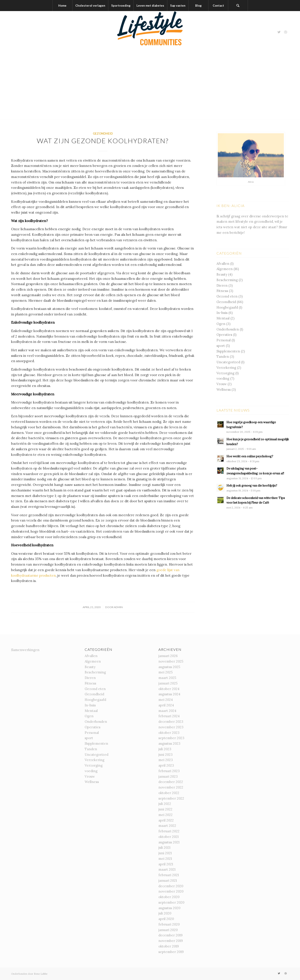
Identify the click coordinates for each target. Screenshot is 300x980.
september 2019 (171, 952)
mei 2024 (166, 700)
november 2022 (171, 787)
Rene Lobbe (41, 974)
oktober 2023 (169, 733)
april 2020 (166, 919)
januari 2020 (168, 930)
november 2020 (171, 891)
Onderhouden (228, 329)
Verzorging (225, 373)
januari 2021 (168, 880)
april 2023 (166, 765)
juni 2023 (166, 755)
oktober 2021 (169, 837)
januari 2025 (168, 683)
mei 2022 (166, 815)
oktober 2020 (169, 897)
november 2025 (171, 661)
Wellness (224, 389)
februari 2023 (169, 771)
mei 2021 (165, 859)
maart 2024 (167, 711)
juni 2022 (165, 809)
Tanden (223, 357)
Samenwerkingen (25, 650)
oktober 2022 (169, 793)
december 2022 (171, 782)
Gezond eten (227, 296)
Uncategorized (228, 362)
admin (118, 607)
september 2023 (171, 738)
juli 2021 (164, 848)
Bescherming (227, 280)
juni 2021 (165, 853)
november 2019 (171, 941)
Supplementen (228, 351)
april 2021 (166, 864)
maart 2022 (167, 826)
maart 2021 (167, 869)
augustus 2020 (169, 908)
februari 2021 (169, 875)
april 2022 (166, 820)
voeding (223, 378)
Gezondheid (103, 133)
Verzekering (226, 368)
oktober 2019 (169, 946)
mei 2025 (166, 672)
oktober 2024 (169, 689)
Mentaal (223, 318)
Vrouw (222, 384)
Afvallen (223, 264)
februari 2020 (169, 924)
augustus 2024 (169, 694)
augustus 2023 (169, 743)
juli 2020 (165, 913)
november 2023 (171, 727)
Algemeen (225, 269)
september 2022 (171, 798)
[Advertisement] (150, 86)
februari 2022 (169, 831)
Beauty (222, 274)
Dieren (222, 285)
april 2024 (166, 705)
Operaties (224, 335)
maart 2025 (167, 678)
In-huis (222, 313)
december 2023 (171, 722)
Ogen (221, 324)
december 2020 (171, 886)
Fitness (222, 291)
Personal (224, 340)
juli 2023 (165, 749)
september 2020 (171, 902)
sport (221, 346)
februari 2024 (169, 716)
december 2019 (170, 935)
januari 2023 (168, 776)
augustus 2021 (169, 842)
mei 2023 (166, 760)
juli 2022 (165, 804)
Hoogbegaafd (227, 307)
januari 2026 (168, 656)
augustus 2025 (169, 667)
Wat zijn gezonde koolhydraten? (103, 141)
